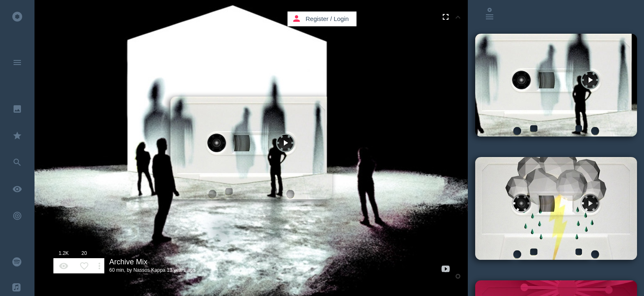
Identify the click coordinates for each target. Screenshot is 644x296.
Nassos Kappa (149, 270)
